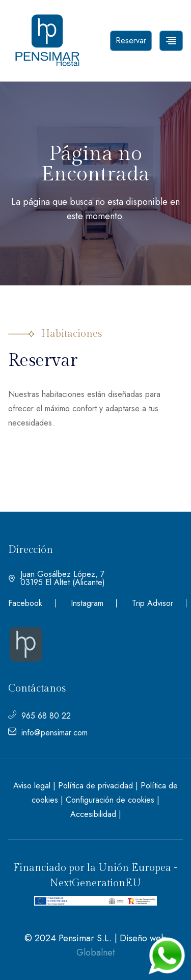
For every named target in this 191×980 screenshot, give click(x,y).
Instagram (87, 603)
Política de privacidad (95, 786)
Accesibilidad (93, 814)
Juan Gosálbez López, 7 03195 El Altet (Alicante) (57, 578)
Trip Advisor (153, 603)
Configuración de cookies (110, 800)
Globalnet (96, 952)
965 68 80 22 (39, 716)
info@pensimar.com (48, 733)
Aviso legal (32, 786)
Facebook (25, 603)
